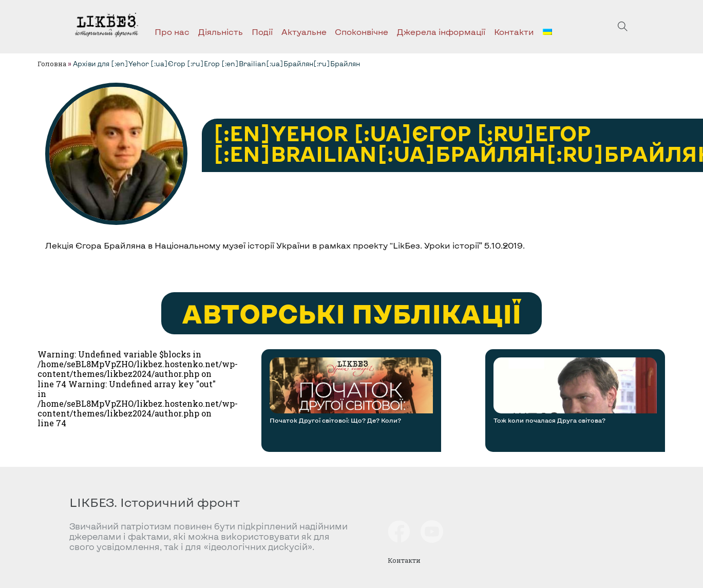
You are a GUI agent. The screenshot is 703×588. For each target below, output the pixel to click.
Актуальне (304, 32)
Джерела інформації (441, 32)
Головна (52, 64)
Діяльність (221, 32)
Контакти (514, 32)
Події (262, 32)
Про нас (172, 32)
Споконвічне (362, 32)
